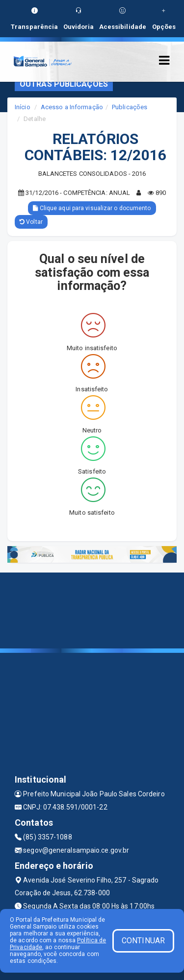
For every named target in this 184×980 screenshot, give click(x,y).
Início (23, 107)
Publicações (130, 107)
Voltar (31, 222)
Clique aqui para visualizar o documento (92, 208)
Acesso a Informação (72, 107)
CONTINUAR (143, 941)
